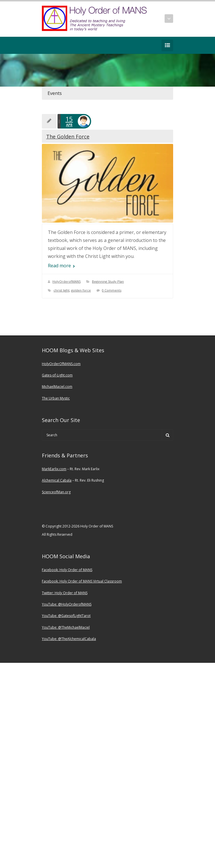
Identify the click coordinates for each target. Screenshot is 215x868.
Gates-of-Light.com (57, 375)
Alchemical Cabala (57, 480)
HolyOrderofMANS (66, 281)
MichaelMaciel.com (57, 387)
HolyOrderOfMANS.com (61, 364)
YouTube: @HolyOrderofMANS (67, 604)
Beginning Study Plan (108, 281)
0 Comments (112, 290)
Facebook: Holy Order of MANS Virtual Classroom (82, 581)
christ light (62, 290)
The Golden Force (68, 136)
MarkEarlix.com (54, 469)
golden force (81, 290)
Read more (61, 266)
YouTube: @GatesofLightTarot (66, 616)
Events (55, 93)
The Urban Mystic (56, 398)
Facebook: (51, 570)
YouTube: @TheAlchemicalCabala (69, 639)
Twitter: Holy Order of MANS (65, 593)
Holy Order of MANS (76, 570)
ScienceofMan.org (56, 492)
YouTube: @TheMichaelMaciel (66, 627)
